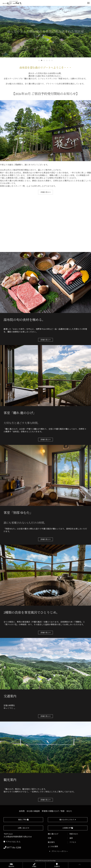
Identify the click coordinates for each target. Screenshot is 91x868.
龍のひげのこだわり (67, 820)
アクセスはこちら (12, 842)
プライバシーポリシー (60, 851)
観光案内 (51, 842)
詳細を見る (45, 192)
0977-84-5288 (12, 847)
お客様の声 (67, 828)
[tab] (39, 60)
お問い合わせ (23, 828)
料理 (50, 838)
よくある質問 (53, 847)
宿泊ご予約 (22, 820)
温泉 (71, 838)
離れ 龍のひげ (53, 834)
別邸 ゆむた (74, 834)
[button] (88, 3)
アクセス (73, 842)
